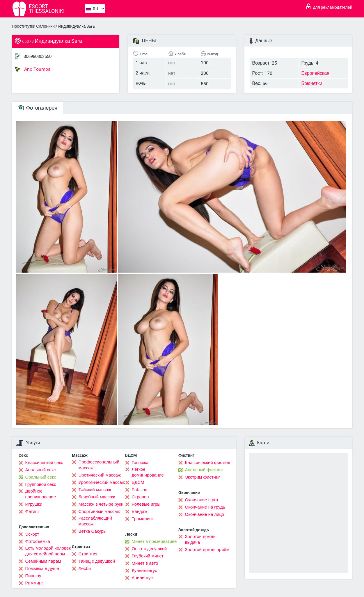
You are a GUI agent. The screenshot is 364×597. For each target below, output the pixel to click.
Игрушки (34, 504)
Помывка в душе (42, 568)
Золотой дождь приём (207, 550)
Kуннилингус (144, 571)
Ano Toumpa (33, 69)
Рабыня (140, 490)
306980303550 (38, 56)
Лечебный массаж (97, 497)
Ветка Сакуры (93, 531)
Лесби (85, 568)
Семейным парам (43, 561)
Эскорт (32, 534)
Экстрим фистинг (203, 477)
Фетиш (32, 511)
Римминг (34, 583)
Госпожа (140, 463)
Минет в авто (145, 563)
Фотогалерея (38, 108)
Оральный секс (41, 477)
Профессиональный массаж (99, 465)
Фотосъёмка (38, 541)
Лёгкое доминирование (148, 472)
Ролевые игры (146, 504)
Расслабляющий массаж (95, 521)
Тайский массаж (95, 490)
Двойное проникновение (41, 494)
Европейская (315, 73)
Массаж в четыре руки (101, 504)
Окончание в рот (202, 500)
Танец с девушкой (97, 561)
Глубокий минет (148, 556)
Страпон (140, 497)
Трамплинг (143, 519)
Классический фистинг (208, 463)
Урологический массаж (102, 482)
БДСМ (138, 482)
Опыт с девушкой (149, 549)
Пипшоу (33, 576)
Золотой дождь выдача (200, 539)
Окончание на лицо (205, 514)
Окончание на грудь (205, 507)
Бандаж (140, 511)
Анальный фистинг (204, 470)
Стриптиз (88, 554)
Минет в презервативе (154, 541)
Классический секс (44, 463)
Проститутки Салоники (33, 26)
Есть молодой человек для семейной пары (48, 551)
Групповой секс (41, 484)
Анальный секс (41, 470)
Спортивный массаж (99, 511)
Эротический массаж (100, 475)
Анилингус (142, 578)
